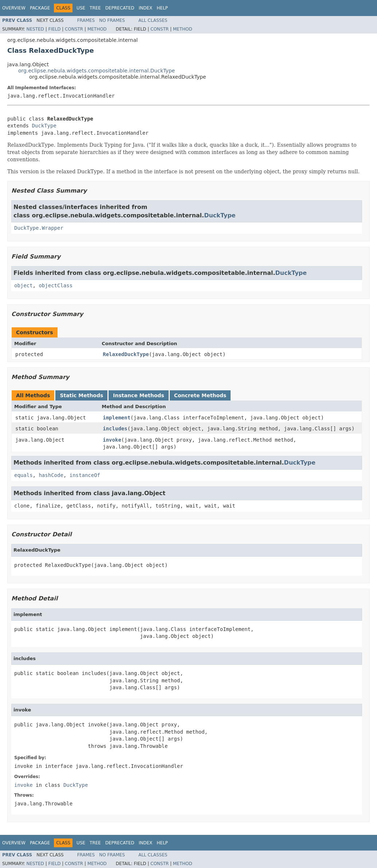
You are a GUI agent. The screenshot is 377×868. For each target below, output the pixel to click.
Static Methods (81, 395)
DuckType (44, 126)
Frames (86, 20)
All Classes (153, 20)
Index (146, 8)
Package (40, 8)
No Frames (112, 20)
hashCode (51, 475)
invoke (112, 440)
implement (117, 418)
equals (23, 475)
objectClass (56, 285)
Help (162, 8)
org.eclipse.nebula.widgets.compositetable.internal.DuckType (97, 71)
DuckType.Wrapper (39, 228)
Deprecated (120, 8)
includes (115, 429)
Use (81, 8)
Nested (35, 29)
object (23, 285)
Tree (95, 8)
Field (54, 29)
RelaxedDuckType (126, 354)
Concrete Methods (200, 395)
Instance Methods (138, 395)
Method (97, 29)
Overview (14, 8)
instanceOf (85, 475)
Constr (74, 29)
